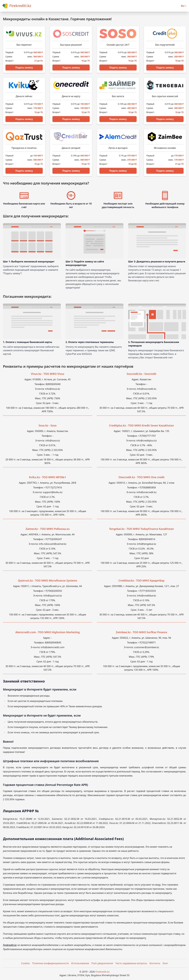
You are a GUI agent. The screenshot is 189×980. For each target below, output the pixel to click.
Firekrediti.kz (10, 945)
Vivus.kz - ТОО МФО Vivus (48, 374)
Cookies (25, 963)
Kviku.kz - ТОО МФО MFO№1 (48, 477)
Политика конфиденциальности (50, 963)
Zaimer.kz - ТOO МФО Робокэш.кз (47, 529)
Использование (80, 963)
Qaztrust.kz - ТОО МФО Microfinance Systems (48, 580)
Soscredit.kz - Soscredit (142, 374)
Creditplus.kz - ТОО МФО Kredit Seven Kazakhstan (142, 425)
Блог (165, 963)
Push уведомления (102, 963)
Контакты (155, 963)
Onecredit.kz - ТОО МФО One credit (141, 477)
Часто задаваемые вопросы (131, 963)
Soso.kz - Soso (47, 425)
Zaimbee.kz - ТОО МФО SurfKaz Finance (141, 632)
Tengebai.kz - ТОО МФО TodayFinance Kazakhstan (141, 529)
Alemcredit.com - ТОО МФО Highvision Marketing (47, 632)
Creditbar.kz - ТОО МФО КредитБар (142, 580)
